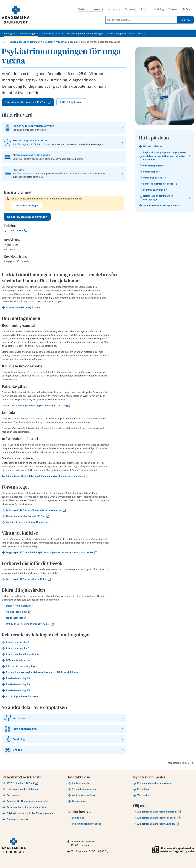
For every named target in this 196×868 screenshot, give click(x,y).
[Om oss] (64, 750)
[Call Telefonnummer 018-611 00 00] (88, 851)
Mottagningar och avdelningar (24, 42)
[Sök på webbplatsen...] (141, 20)
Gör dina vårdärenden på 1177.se (28, 102)
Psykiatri (48, 42)
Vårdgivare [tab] (114, 9)
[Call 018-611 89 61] (64, 231)
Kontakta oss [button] (137, 33)
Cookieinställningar (26, 206)
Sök (186, 20)
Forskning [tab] (130, 9)
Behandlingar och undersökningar (85, 33)
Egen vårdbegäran (116, 33)
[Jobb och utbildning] (64, 729)
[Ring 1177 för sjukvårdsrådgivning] (64, 128)
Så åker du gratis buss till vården (27, 217)
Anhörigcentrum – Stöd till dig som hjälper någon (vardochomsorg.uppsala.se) (45, 476)
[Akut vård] (64, 173)
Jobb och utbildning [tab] (152, 9)
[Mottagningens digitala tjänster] (64, 157)
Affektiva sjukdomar (67, 42)
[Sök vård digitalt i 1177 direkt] (64, 142)
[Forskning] (64, 739)
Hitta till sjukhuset (71, 102)
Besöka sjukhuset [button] (53, 33)
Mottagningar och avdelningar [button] (21, 33)
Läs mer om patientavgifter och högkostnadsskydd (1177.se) (36, 406)
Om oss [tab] (173, 9)
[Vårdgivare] (64, 718)
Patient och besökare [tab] (91, 9)
